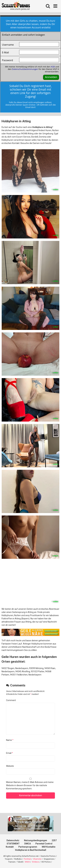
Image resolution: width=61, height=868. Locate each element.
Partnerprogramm (28, 847)
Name (10, 740)
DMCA (28, 844)
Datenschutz (13, 840)
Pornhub (27, 859)
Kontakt (10, 847)
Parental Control (44, 844)
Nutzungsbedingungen (36, 840)
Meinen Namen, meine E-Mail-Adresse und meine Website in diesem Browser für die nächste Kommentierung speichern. (30, 785)
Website (10, 766)
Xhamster (37, 859)
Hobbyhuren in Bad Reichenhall (31, 850)
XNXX (27, 862)
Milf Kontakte (49, 847)
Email (10, 753)
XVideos (36, 862)
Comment (11, 700)
